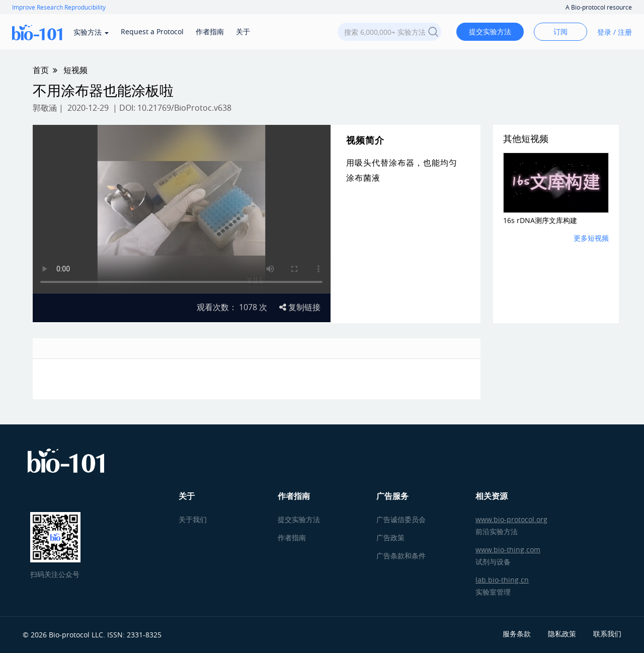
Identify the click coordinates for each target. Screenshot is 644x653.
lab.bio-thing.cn (502, 580)
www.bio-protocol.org (511, 519)
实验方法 (91, 32)
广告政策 (390, 537)
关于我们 (193, 519)
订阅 (560, 31)
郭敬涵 (45, 108)
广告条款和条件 (401, 556)
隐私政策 (562, 634)
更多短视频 (591, 238)
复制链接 (300, 307)
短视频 (75, 70)
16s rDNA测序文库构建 (540, 220)
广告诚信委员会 (401, 519)
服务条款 (517, 634)
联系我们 (607, 634)
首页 (41, 70)
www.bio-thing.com (508, 550)
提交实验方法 (490, 31)
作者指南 (210, 31)
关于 (243, 31)
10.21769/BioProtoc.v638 (184, 108)
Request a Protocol (152, 31)
